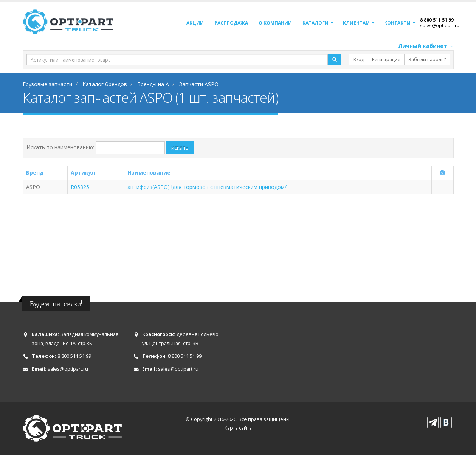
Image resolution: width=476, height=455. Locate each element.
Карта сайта (238, 428)
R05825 (80, 187)
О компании (275, 23)
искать (180, 148)
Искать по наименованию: (60, 147)
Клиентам (356, 23)
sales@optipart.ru (440, 25)
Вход (359, 60)
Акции (195, 23)
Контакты (397, 23)
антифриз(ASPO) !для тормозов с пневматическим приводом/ (207, 187)
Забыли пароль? (427, 60)
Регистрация (386, 60)
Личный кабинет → (426, 46)
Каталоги (316, 23)
